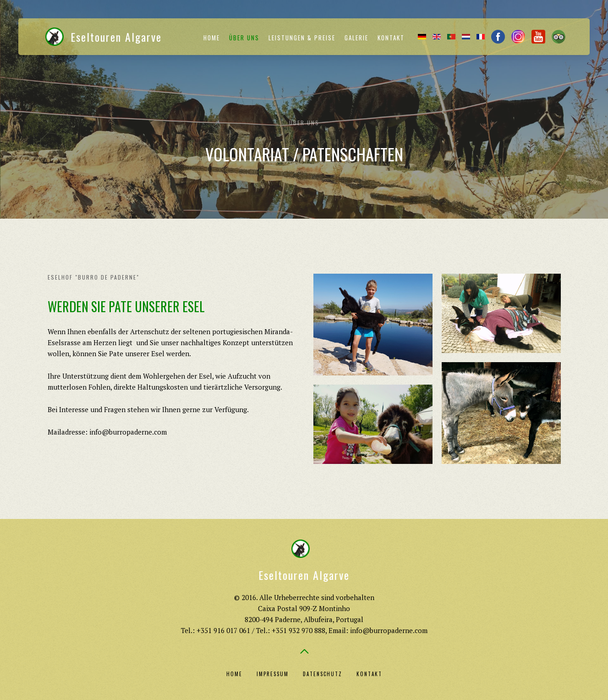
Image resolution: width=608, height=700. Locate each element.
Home (212, 38)
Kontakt (391, 38)
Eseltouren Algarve (104, 37)
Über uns (244, 38)
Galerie (356, 38)
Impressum (273, 674)
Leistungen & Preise (302, 38)
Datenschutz (323, 674)
